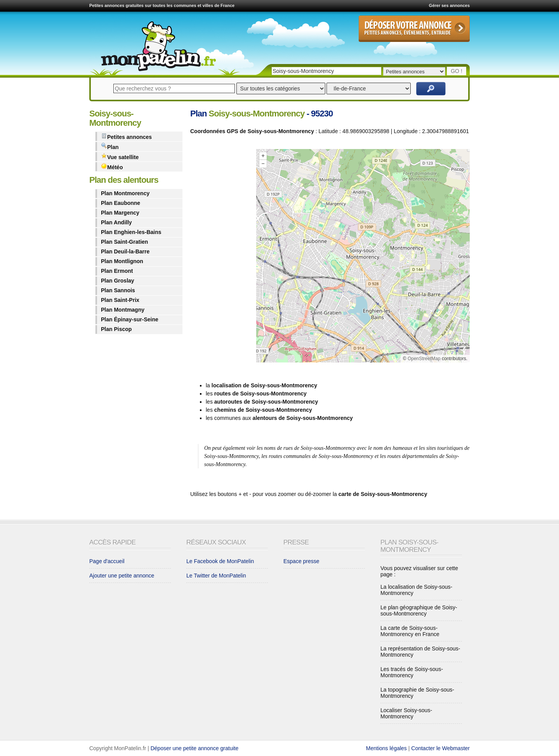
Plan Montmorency (125, 193)
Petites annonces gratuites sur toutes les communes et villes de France (162, 5)
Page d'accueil (107, 561)
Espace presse (301, 561)
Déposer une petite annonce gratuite (195, 748)
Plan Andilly (116, 222)
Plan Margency (120, 213)
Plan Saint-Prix (120, 300)
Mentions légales (386, 748)
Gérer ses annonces (449, 5)
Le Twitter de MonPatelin (216, 576)
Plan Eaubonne (121, 203)
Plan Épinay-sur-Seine (130, 319)
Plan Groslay (118, 281)
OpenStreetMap (424, 359)
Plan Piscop (116, 329)
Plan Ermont (117, 271)
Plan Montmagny (123, 310)
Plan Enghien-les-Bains (131, 232)
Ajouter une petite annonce (122, 576)
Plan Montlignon (122, 261)
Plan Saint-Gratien (124, 242)
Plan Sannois (118, 290)
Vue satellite (120, 157)
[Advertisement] (221, 257)
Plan (110, 147)
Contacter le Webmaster (440, 748)
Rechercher (431, 89)
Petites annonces (126, 136)
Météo (112, 167)
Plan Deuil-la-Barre (125, 251)
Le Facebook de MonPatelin (220, 561)
